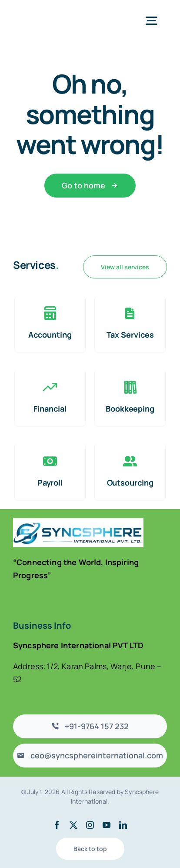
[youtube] (107, 825)
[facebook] (57, 825)
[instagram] (90, 825)
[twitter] (73, 825)
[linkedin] (123, 825)
